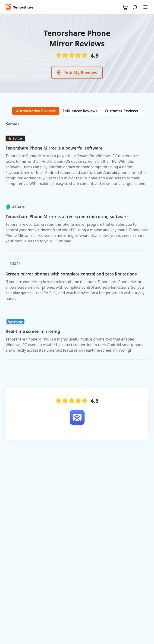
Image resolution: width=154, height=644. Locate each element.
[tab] (36, 111)
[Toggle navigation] (144, 7)
